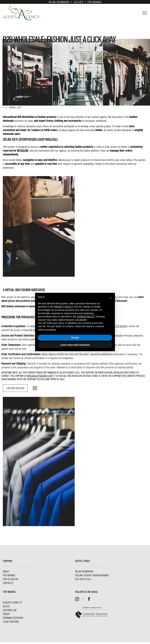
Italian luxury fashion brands (92, 575)
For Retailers (10, 579)
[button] (111, 298)
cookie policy (86, 316)
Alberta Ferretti (12, 602)
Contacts (8, 583)
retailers (32, 150)
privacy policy (63, 307)
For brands (94, 2)
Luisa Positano (11, 621)
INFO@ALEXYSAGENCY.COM (25, 376)
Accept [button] (75, 338)
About (6, 571)
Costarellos (10, 610)
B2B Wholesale (83, 579)
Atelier (78, 2)
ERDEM (6, 614)
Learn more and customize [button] (75, 345)
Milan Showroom (59, 2)
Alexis (6, 606)
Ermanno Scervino (13, 618)
